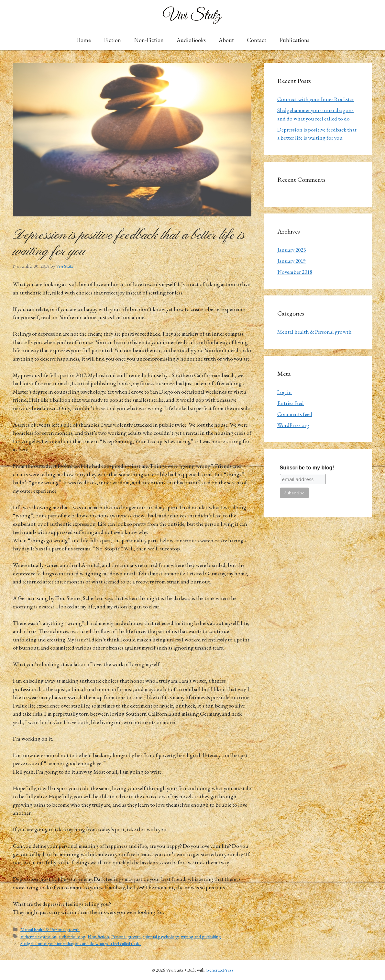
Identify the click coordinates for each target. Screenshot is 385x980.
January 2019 (291, 261)
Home (83, 40)
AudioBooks (191, 40)
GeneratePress (220, 970)
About (226, 40)
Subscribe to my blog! (307, 468)
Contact (257, 40)
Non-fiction (98, 936)
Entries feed (291, 403)
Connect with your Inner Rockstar (316, 99)
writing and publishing (201, 936)
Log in (285, 392)
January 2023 (291, 250)
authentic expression (38, 936)
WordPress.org (293, 425)
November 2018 (295, 272)
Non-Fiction (149, 40)
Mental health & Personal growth (50, 929)
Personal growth (126, 936)
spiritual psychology (161, 936)
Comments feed (295, 414)
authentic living (72, 936)
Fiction (112, 40)
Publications (294, 40)
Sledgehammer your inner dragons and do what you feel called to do (81, 943)
